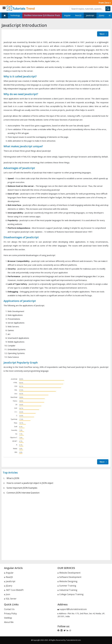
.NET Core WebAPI (14, 590)
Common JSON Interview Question (23, 493)
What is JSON (13, 478)
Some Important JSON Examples (22, 488)
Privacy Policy (10, 614)
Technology (15, 15)
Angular (67, 15)
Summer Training (67, 586)
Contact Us (9, 609)
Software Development (69, 577)
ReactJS (78, 15)
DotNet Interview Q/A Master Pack (42, 15)
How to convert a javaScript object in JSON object (30, 483)
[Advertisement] (56, 527)
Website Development (69, 573)
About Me (9, 622)
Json (7, 594)
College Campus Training (71, 594)
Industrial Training (67, 590)
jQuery (101, 15)
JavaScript (90, 15)
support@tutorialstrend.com (73, 609)
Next (103, 34)
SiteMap (8, 618)
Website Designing (67, 581)
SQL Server (10, 599)
